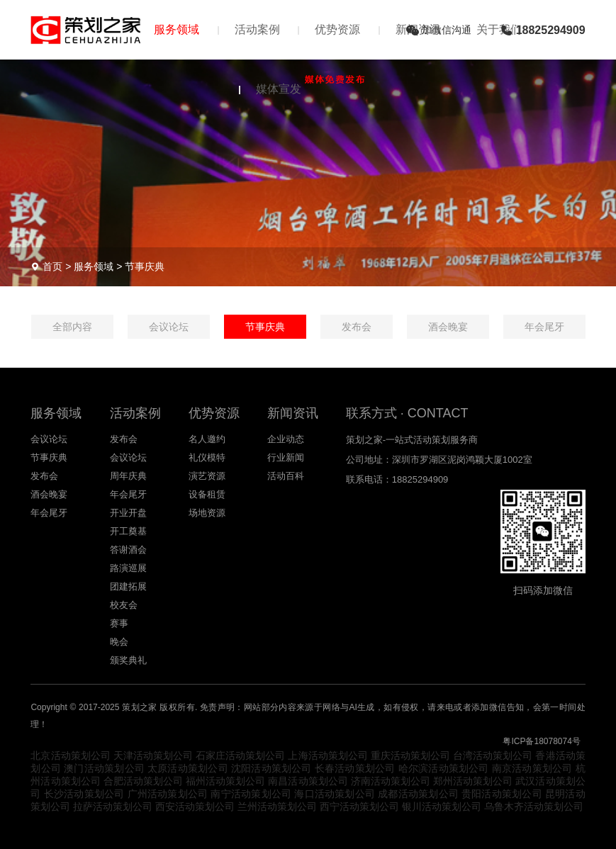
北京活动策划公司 (70, 755)
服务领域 (177, 29)
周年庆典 (128, 476)
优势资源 (337, 29)
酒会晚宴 (448, 327)
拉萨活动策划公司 (113, 806)
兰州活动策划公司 (277, 806)
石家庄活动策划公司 (240, 755)
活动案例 (257, 29)
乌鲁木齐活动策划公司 (534, 806)
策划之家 (140, 707)
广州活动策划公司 (168, 794)
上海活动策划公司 (327, 755)
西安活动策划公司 (195, 806)
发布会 (357, 327)
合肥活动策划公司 (143, 781)
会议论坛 (169, 327)
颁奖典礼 (128, 660)
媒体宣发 (309, 85)
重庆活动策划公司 (410, 755)
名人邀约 (207, 439)
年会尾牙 (544, 327)
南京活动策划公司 (532, 768)
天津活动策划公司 (153, 755)
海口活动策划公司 (335, 794)
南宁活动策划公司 (251, 794)
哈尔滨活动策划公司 (444, 768)
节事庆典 (145, 266)
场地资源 (207, 513)
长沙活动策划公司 (84, 794)
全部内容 (72, 327)
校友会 (124, 605)
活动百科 (286, 476)
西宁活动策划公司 (359, 806)
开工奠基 (128, 531)
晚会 (119, 642)
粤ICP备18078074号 (541, 741)
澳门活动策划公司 (104, 768)
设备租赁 (207, 494)
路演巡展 (128, 568)
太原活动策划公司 (188, 768)
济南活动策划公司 (391, 781)
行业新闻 (286, 457)
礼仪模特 (207, 457)
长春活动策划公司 (355, 768)
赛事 (119, 623)
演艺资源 (207, 476)
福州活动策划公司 (225, 781)
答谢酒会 (128, 550)
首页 (52, 266)
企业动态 (286, 439)
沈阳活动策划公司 (271, 768)
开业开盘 (128, 513)
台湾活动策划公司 (493, 755)
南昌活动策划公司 (308, 781)
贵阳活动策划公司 (502, 794)
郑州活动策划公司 (473, 781)
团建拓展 (128, 586)
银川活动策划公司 (442, 806)
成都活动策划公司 (418, 794)
